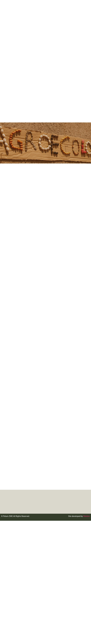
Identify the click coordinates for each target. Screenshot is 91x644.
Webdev (86, 516)
